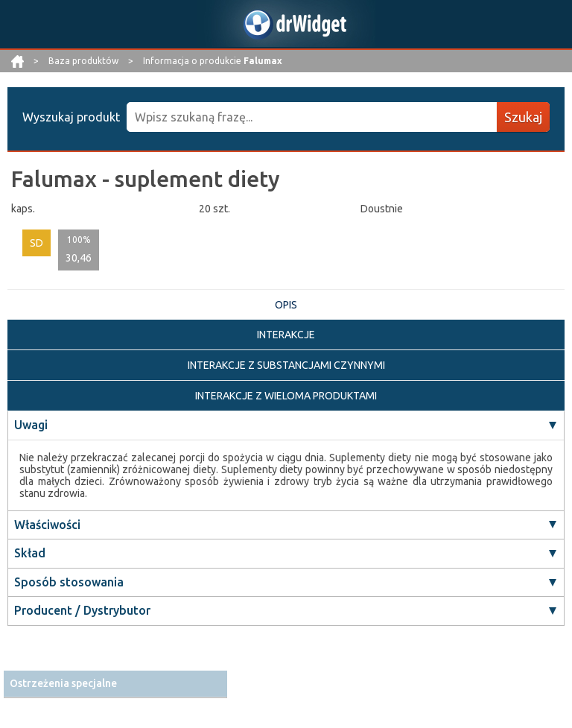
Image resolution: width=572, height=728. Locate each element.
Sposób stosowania (69, 582)
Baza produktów (85, 61)
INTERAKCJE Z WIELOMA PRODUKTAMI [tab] (286, 396)
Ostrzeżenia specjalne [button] (63, 683)
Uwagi (31, 425)
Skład (30, 553)
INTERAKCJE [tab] (286, 335)
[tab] (115, 684)
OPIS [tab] (286, 305)
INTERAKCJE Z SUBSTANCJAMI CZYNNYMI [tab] (286, 365)
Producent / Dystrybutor (82, 610)
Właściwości (47, 525)
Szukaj (523, 117)
